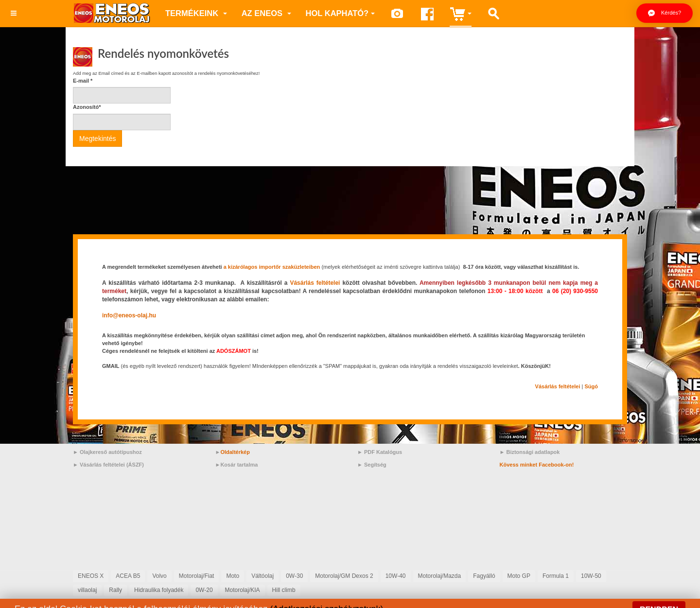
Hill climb (284, 590)
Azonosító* (87, 107)
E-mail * (83, 81)
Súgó (592, 386)
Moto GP (519, 576)
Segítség (375, 465)
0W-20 (204, 590)
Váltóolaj (262, 576)
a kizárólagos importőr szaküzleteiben (272, 267)
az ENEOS (266, 13)
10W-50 (591, 576)
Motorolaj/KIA (243, 590)
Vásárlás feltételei (315, 283)
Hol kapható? (341, 13)
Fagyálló (484, 576)
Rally (115, 590)
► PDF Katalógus (380, 452)
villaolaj (87, 590)
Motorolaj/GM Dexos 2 (344, 576)
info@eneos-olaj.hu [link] (129, 315)
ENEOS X (91, 576)
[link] (132, 291)
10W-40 (396, 576)
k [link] (132, 291)
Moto (233, 576)
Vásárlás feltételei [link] (558, 386)
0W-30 (294, 576)
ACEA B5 (128, 576)
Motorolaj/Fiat (197, 576)
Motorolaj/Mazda (440, 576)
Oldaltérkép (235, 452)
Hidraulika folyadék (159, 590)
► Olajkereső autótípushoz (107, 452)
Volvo (159, 576)
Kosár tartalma (239, 465)
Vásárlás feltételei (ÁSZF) (112, 465)
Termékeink (196, 13)
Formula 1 (556, 576)
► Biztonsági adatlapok (530, 452)
